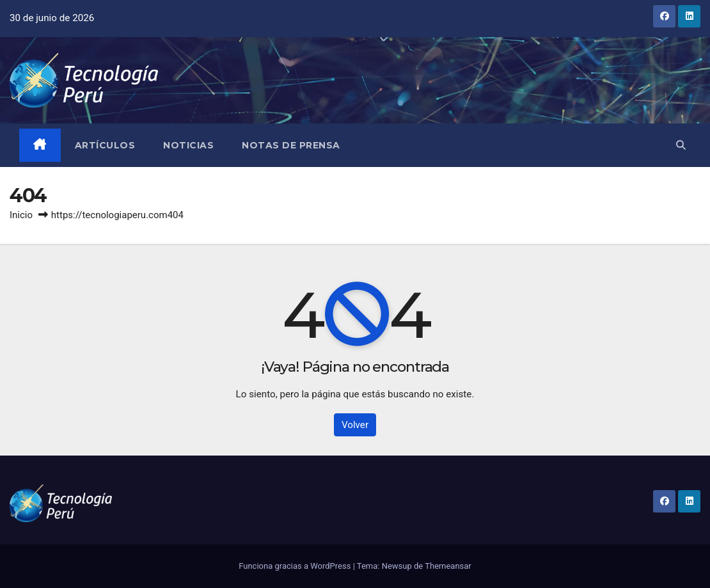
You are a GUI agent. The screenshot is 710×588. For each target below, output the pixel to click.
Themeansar (448, 566)
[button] (681, 145)
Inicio (21, 215)
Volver (355, 425)
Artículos (105, 145)
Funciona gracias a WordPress (296, 566)
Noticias (188, 145)
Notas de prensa (291, 145)
